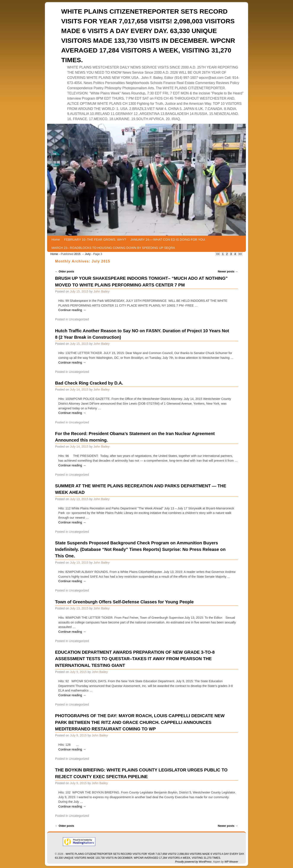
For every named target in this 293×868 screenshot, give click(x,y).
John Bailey (101, 291)
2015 (77, 254)
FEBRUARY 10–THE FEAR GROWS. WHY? (95, 240)
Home (56, 240)
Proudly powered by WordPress (193, 862)
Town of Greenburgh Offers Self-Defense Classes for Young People (124, 602)
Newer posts (228, 271)
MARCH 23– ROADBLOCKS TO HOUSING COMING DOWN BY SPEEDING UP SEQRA (113, 248)
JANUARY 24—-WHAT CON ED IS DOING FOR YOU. (168, 240)
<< (218, 254)
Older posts (65, 271)
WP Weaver (231, 862)
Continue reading (72, 310)
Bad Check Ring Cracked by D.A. (89, 383)
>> (240, 254)
